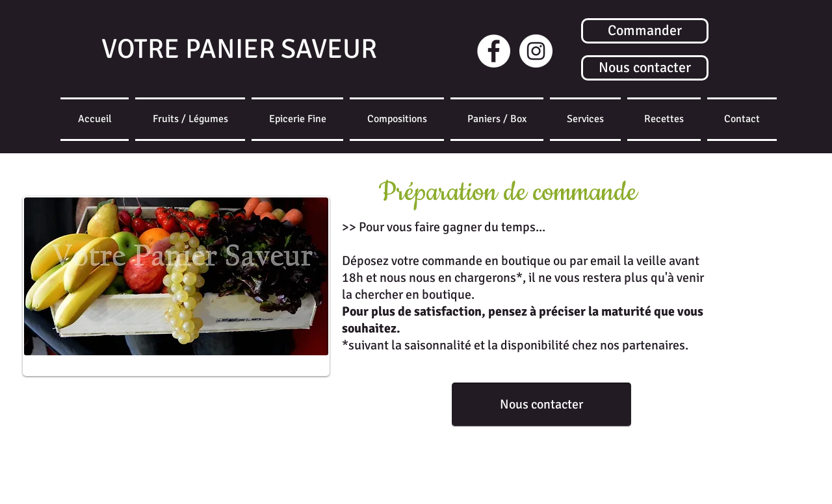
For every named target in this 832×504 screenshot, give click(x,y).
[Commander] (645, 31)
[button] (497, 119)
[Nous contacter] (645, 68)
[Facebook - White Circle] (494, 51)
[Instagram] (536, 51)
